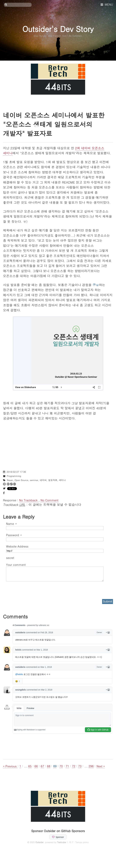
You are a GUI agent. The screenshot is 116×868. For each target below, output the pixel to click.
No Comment (49, 500)
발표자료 (53, 480)
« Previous (10, 766)
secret (11, 558)
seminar (34, 480)
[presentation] (29, 589)
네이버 (43, 480)
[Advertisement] (58, 446)
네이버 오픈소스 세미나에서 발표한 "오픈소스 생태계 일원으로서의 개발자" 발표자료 (54, 124)
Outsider (39, 842)
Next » (101, 766)
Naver (10, 480)
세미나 (62, 480)
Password (14, 535)
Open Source (21, 480)
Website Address (17, 546)
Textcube (62, 842)
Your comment (16, 565)
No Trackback (29, 500)
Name (11, 524)
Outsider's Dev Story (58, 29)
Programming (14, 476)
